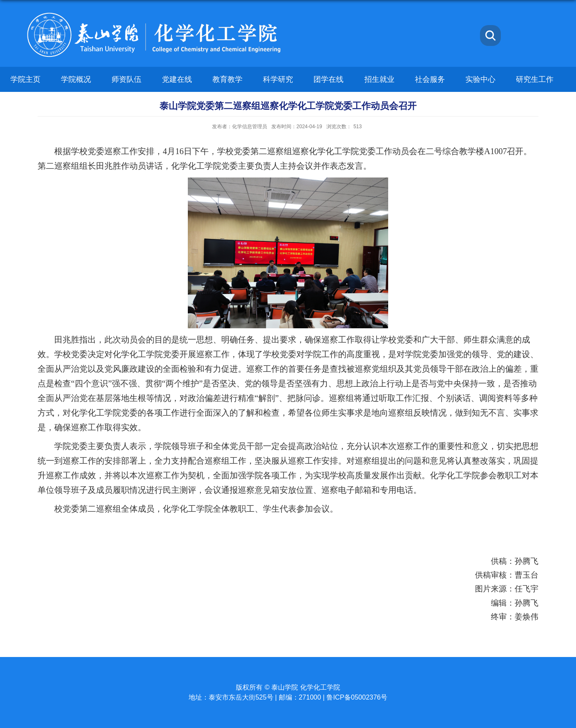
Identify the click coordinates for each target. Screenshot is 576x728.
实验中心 (480, 79)
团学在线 (328, 79)
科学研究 (278, 79)
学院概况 (76, 79)
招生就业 (379, 79)
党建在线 (177, 79)
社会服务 (430, 79)
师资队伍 (126, 79)
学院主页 (25, 79)
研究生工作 (535, 79)
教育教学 (227, 79)
